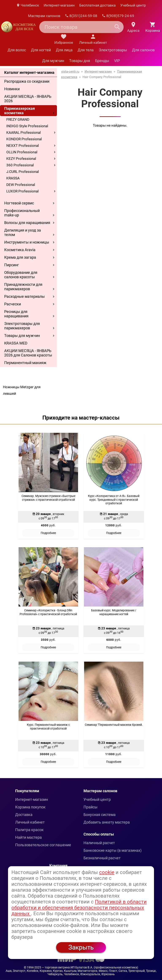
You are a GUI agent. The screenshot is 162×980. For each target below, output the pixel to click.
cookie (107, 872)
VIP (117, 61)
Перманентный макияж (25, 363)
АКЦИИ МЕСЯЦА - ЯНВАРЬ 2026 (28, 99)
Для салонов (143, 50)
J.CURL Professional (23, 172)
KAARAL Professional (24, 132)
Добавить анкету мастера (107, 822)
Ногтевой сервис (19, 203)
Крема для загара (20, 257)
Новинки (12, 89)
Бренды (102, 61)
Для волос (17, 50)
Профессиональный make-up (22, 213)
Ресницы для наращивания (16, 314)
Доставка (24, 815)
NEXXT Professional (23, 146)
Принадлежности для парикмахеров (23, 287)
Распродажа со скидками (27, 81)
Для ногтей (41, 50)
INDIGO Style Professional (27, 126)
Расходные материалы (24, 296)
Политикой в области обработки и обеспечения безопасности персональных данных (79, 908)
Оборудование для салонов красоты (21, 275)
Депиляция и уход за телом (23, 232)
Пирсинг (12, 265)
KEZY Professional (21, 159)
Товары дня (80, 61)
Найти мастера (28, 837)
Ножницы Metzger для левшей (22, 390)
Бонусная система (100, 815)
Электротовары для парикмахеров (22, 326)
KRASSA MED (16, 343)
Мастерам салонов (44, 16)
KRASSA (13, 178)
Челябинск (28, 5)
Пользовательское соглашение (43, 845)
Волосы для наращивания (27, 223)
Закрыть (81, 947)
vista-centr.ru (70, 72)
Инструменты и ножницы (27, 242)
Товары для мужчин (22, 336)
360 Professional (20, 165)
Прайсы (90, 807)
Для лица (64, 50)
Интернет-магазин (59, 5)
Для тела (86, 50)
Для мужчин (53, 61)
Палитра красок (29, 830)
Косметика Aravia (20, 250)
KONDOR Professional (24, 139)
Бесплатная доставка (97, 5)
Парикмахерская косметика (20, 111)
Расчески (13, 304)
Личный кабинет (30, 822)
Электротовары (113, 50)
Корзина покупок (30, 807)
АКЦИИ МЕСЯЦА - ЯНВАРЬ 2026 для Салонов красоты (28, 353)
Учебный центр (133, 5)
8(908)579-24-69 (118, 16)
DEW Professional (21, 185)
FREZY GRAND (18, 119)
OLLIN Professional (22, 152)
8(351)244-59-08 (81, 16)
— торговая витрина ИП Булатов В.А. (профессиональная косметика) (90, 967)
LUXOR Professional (22, 191)
